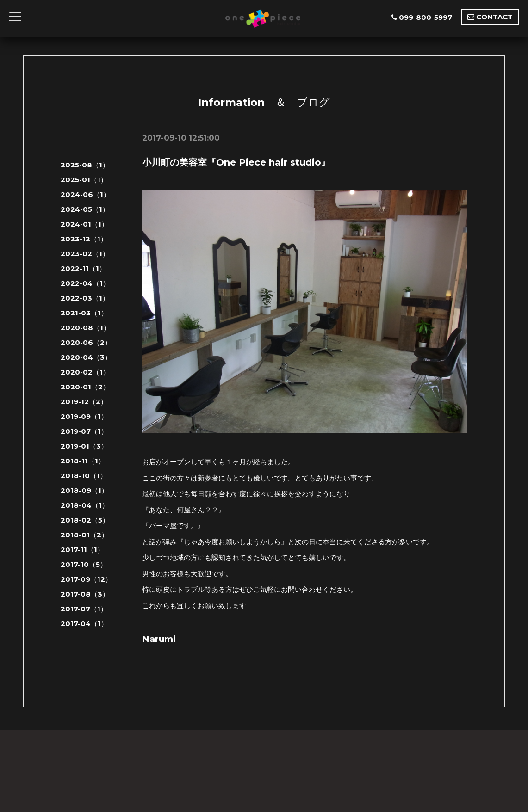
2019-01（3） (84, 446)
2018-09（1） (84, 490)
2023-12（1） (84, 239)
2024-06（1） (85, 194)
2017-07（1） (84, 609)
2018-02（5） (85, 520)
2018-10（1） (84, 476)
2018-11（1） (83, 461)
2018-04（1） (85, 505)
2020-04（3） (86, 357)
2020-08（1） (85, 328)
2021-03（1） (84, 313)
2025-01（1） (84, 180)
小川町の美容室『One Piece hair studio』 (236, 162)
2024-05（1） (85, 209)
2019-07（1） (84, 431)
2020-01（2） (85, 387)
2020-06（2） (86, 342)
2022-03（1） (85, 298)
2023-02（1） (85, 254)
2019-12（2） (84, 402)
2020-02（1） (85, 372)
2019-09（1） (84, 416)
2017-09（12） (86, 579)
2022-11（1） (83, 268)
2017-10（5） (84, 564)
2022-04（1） (85, 283)
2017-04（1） (84, 624)
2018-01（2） (84, 535)
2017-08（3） (85, 594)
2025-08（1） (85, 165)
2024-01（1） (84, 224)
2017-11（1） (82, 550)
